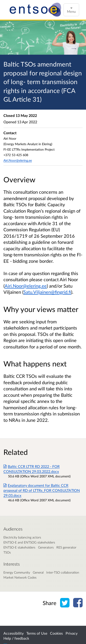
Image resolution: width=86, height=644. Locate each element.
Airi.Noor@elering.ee (26, 286)
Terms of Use (37, 633)
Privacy (72, 633)
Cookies (56, 633)
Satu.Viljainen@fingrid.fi (47, 292)
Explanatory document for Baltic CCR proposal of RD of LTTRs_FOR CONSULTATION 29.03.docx (42, 490)
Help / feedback (16, 638)
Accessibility (14, 633)
